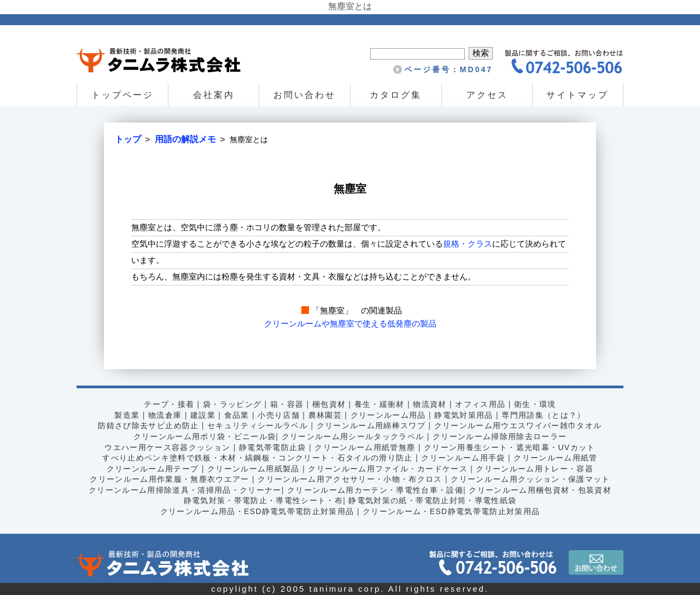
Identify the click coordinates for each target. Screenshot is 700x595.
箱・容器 (287, 404)
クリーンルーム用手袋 (464, 458)
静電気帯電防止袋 (272, 447)
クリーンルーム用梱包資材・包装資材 (541, 490)
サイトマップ (578, 95)
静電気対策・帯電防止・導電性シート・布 (263, 500)
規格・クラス (468, 244)
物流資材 (430, 404)
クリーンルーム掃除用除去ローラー (500, 436)
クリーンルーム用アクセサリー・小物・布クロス (350, 479)
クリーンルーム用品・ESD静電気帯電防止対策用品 (256, 511)
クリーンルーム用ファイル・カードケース (388, 469)
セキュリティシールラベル (257, 425)
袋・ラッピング (232, 404)
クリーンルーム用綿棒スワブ (371, 425)
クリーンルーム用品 (388, 415)
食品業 (236, 415)
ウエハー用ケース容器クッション (167, 447)
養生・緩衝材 (380, 404)
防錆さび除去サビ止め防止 (148, 425)
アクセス (487, 95)
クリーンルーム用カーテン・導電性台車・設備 (375, 490)
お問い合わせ (305, 95)
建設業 (202, 415)
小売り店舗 (279, 415)
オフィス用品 (481, 404)
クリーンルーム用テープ (152, 469)
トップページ (122, 95)
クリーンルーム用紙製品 (253, 469)
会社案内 (213, 95)
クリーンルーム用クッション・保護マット (531, 479)
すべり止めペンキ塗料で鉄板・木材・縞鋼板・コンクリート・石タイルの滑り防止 (257, 458)
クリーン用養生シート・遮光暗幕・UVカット (511, 447)
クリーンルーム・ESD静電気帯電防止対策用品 (452, 511)
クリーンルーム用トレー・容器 (535, 469)
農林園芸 (325, 415)
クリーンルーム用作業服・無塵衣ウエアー (169, 479)
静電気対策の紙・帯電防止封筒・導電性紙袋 (433, 500)
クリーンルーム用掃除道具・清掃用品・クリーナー (184, 490)
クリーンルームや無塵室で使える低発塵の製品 (350, 323)
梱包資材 (329, 404)
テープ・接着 (168, 404)
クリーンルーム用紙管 (557, 458)
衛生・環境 (536, 404)
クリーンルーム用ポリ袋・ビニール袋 (204, 436)
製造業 (126, 415)
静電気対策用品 (464, 415)
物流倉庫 (165, 415)
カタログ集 (396, 95)
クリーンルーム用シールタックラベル (353, 436)
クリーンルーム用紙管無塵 (365, 447)
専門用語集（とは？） (544, 415)
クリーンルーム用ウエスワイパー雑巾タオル (518, 425)
